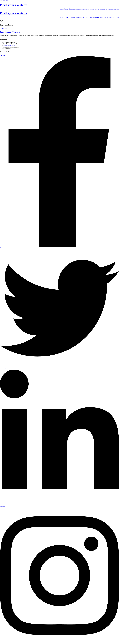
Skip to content (4, 1)
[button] (70, 9)
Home (62, 9)
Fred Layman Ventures (13, 5)
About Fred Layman (69, 9)
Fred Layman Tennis (81, 9)
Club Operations (107, 9)
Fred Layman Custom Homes (95, 9)
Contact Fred (115, 9)
